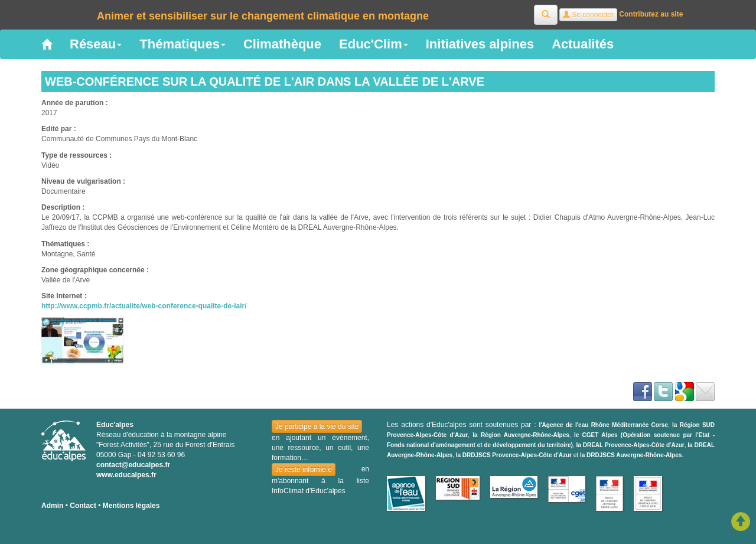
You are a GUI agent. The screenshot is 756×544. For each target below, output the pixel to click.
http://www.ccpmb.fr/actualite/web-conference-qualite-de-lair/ (144, 306)
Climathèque (282, 44)
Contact (83, 506)
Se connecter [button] (588, 15)
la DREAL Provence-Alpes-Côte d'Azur (630, 445)
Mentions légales (131, 506)
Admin (52, 506)
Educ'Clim (374, 44)
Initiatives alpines (480, 44)
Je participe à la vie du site (317, 426)
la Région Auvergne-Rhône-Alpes (521, 435)
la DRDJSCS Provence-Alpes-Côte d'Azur (514, 455)
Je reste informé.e (304, 470)
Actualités (583, 44)
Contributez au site (651, 14)
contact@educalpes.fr (133, 465)
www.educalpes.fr (126, 475)
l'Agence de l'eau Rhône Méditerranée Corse (603, 425)
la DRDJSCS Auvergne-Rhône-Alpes (631, 455)
